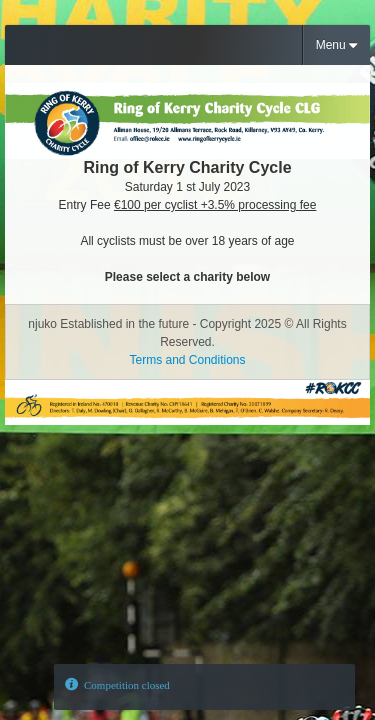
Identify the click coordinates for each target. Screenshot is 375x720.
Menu (336, 45)
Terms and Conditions (187, 360)
